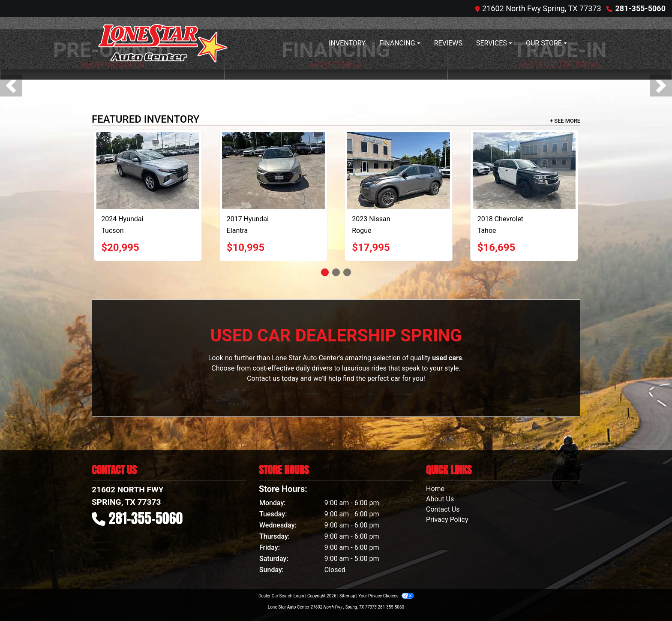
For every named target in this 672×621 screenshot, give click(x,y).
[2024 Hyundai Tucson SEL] (148, 171)
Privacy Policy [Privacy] (447, 520)
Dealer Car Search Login (281, 596)
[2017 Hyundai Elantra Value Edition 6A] (273, 171)
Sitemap (347, 596)
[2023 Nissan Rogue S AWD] (399, 171)
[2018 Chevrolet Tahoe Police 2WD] (524, 171)
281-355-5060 (640, 8)
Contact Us (443, 509)
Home (435, 489)
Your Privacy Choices (386, 596)
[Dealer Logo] (163, 43)
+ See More (565, 121)
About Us (440, 499)
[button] (11, 86)
